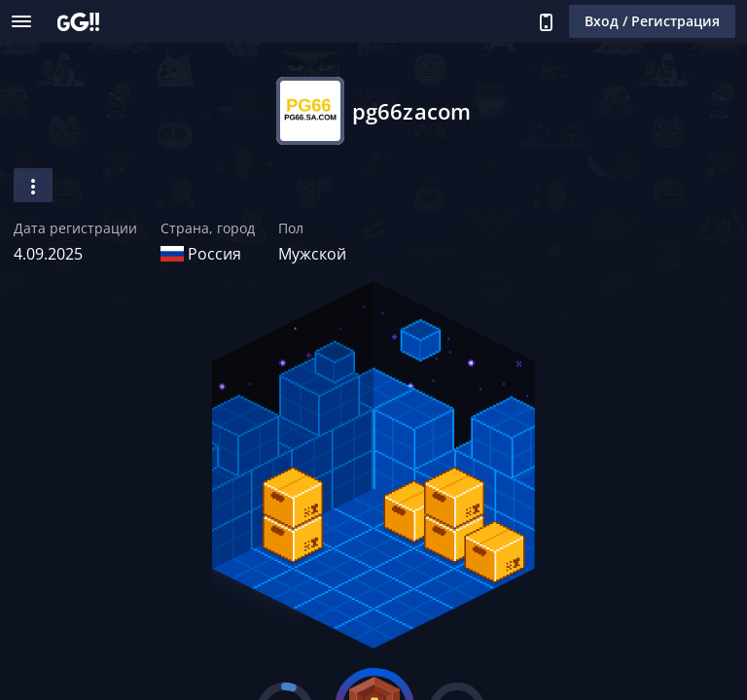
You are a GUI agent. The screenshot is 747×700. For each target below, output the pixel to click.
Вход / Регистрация (652, 21)
